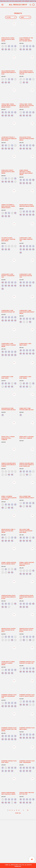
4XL (9, 49)
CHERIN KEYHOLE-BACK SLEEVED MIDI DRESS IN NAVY (27, 597)
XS (3, 46)
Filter (11, 17)
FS (3, 415)
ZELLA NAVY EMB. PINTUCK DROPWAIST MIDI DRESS (26, 531)
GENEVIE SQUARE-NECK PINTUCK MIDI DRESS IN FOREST (9, 465)
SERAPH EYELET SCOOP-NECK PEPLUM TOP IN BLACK (27, 630)
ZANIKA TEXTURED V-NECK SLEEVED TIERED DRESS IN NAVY (8, 206)
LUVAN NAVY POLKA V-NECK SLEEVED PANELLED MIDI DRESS (9, 139)
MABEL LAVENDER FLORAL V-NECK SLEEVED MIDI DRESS (9, 498)
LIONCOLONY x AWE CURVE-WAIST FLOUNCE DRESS (9, 345)
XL (15, 46)
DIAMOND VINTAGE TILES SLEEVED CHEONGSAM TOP (9, 696)
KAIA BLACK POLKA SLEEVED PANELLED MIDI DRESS (27, 139)
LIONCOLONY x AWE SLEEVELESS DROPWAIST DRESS (27, 312)
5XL (12, 49)
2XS (21, 246)
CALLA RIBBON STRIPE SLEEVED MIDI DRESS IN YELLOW (27, 72)
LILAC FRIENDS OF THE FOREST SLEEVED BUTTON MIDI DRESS (26, 39)
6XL (15, 49)
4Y (12, 383)
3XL (6, 49)
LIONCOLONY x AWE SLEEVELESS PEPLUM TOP (26, 276)
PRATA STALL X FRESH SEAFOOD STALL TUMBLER (8, 438)
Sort (25, 17)
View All (18, 813)
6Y (3, 387)
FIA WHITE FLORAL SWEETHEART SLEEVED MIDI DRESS (8, 239)
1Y (3, 383)
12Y (12, 387)
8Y (6, 387)
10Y (9, 387)
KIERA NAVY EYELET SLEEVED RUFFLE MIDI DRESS (8, 172)
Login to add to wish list (14, 24)
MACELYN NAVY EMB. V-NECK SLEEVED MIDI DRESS (9, 531)
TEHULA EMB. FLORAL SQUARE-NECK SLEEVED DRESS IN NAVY (9, 105)
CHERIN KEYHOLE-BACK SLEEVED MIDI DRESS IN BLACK (8, 597)
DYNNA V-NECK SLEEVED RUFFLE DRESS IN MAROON (27, 564)
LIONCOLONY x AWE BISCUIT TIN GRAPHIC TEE (8, 276)
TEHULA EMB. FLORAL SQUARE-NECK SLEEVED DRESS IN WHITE (27, 105)
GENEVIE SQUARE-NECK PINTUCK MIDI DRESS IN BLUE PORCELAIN (27, 465)
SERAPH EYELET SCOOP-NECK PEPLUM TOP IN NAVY (9, 630)
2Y (6, 383)
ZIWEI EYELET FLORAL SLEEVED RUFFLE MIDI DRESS (8, 39)
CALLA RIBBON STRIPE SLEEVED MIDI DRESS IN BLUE (8, 72)
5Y (15, 383)
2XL (3, 49)
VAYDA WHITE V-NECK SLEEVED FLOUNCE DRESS (8, 663)
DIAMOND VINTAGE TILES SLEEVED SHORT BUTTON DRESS (9, 729)
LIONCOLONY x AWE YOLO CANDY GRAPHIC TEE (26, 239)
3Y (9, 383)
